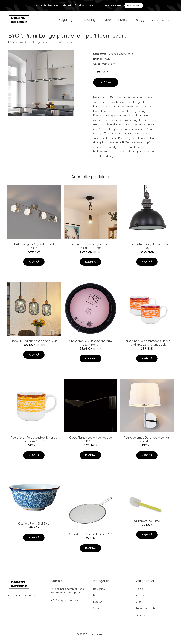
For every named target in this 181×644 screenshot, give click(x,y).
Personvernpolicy (146, 612)
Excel (122, 57)
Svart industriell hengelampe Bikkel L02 (147, 249)
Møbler (123, 21)
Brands (113, 57)
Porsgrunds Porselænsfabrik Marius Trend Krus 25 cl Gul (34, 443)
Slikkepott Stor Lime (147, 524)
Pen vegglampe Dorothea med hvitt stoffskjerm (147, 443)
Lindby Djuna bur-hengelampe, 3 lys (34, 344)
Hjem (11, 46)
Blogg (140, 21)
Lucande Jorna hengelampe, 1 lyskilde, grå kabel (90, 249)
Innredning (88, 21)
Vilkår (139, 605)
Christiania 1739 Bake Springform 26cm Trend (90, 346)
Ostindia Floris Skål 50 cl (34, 527)
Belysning (65, 21)
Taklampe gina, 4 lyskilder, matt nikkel (34, 249)
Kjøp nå (106, 86)
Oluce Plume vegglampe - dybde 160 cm (90, 443)
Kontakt (140, 599)
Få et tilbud (134, 5)
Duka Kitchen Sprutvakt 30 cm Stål (90, 538)
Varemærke (160, 21)
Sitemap (141, 618)
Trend (130, 57)
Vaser (107, 21)
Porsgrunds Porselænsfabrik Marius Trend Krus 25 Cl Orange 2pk (147, 346)
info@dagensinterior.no (65, 604)
